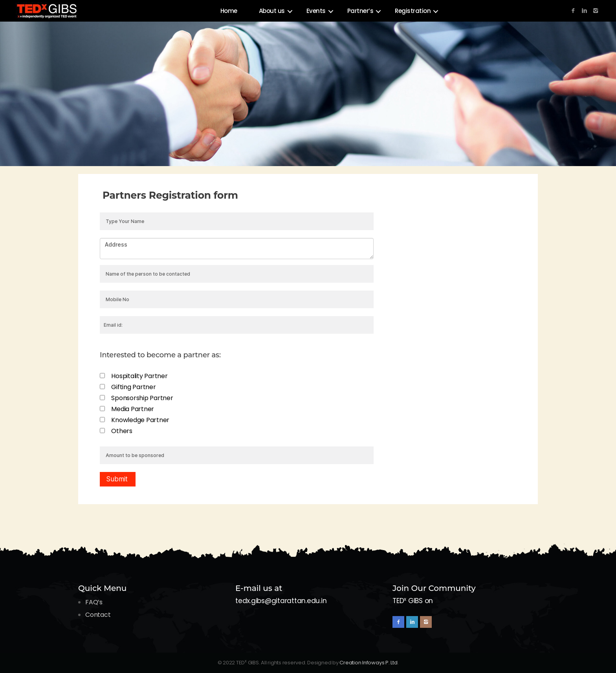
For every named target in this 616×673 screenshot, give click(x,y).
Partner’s (360, 11)
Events (316, 11)
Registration (413, 11)
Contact (98, 615)
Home (229, 11)
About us (272, 11)
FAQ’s (94, 602)
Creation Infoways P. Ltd (368, 663)
